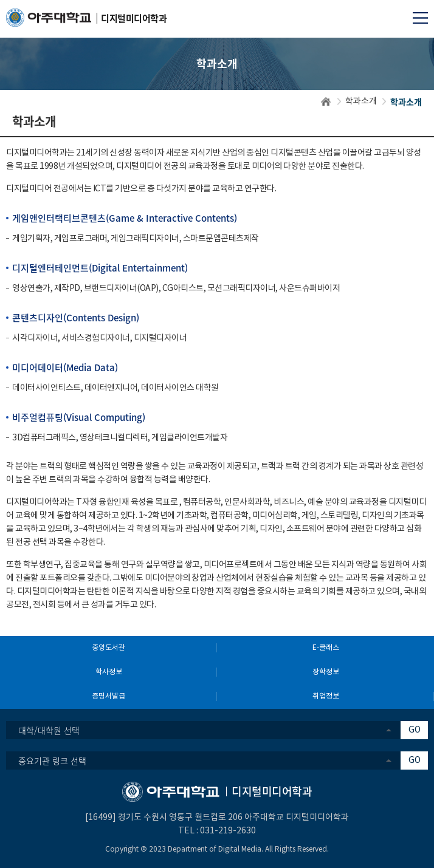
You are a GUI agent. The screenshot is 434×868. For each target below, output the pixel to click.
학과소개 (361, 101)
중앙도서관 (108, 648)
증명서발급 (108, 696)
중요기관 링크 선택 (52, 760)
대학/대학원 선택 (49, 730)
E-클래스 (326, 648)
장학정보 (326, 672)
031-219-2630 (228, 831)
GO (415, 730)
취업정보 (326, 696)
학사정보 (109, 672)
